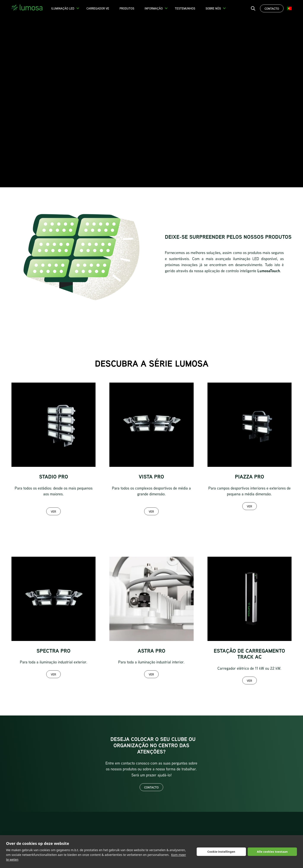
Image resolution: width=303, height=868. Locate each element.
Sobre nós (213, 8)
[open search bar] (253, 8)
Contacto (272, 9)
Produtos (127, 8)
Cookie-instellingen (221, 852)
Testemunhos (185, 8)
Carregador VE (98, 8)
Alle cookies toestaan (272, 852)
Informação (154, 8)
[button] (78, 8)
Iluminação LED (63, 8)
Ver (53, 511)
